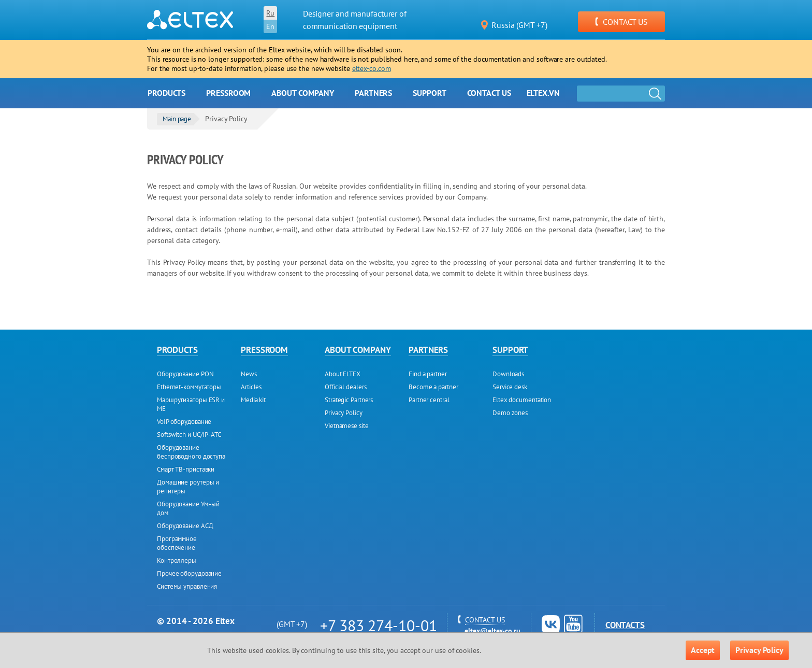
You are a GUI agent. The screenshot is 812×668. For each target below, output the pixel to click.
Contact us (489, 93)
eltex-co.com (372, 68)
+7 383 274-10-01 (378, 625)
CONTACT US (621, 22)
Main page (177, 119)
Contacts (625, 625)
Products (166, 93)
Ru (270, 13)
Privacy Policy (759, 650)
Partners (373, 93)
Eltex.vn (543, 93)
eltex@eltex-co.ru (492, 631)
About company (303, 93)
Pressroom (228, 93)
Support (429, 93)
